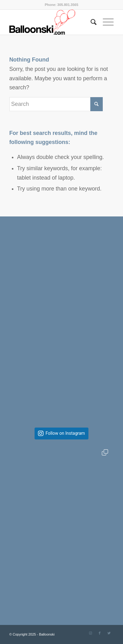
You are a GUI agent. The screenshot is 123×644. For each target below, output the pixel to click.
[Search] (90, 22)
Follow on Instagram (65, 433)
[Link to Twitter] (109, 633)
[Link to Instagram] (90, 633)
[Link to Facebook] (100, 633)
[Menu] (105, 22)
